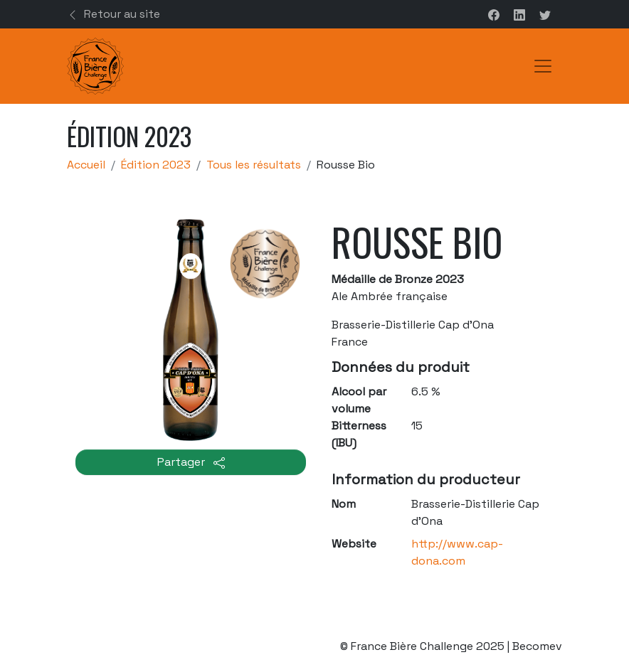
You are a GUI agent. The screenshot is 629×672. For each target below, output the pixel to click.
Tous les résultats (254, 165)
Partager (191, 462)
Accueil (86, 165)
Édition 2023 (156, 165)
